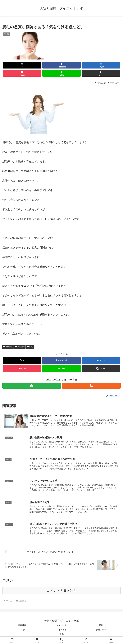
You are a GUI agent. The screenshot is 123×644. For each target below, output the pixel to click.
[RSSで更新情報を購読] (91, 386)
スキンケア (61, 626)
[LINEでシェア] (62, 73)
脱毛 (30, 347)
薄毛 (61, 634)
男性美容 (8, 347)
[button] (101, 73)
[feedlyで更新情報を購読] (32, 386)
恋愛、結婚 (101, 630)
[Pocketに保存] (22, 73)
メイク (22, 630)
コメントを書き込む (62, 591)
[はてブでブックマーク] (101, 65)
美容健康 (20, 347)
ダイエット (61, 630)
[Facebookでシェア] (62, 65)
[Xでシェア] (22, 65)
